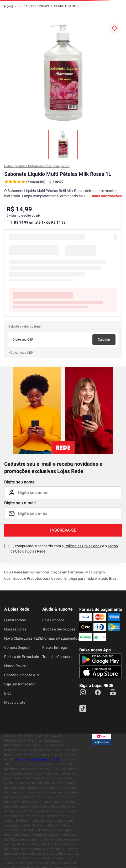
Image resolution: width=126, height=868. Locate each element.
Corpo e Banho (66, 6)
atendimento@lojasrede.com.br (37, 759)
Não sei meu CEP (21, 353)
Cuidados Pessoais (34, 6)
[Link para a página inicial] (9, 6)
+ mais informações (105, 196)
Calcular (104, 340)
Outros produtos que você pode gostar (37, 166)
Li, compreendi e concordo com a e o (64, 549)
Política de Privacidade (83, 546)
